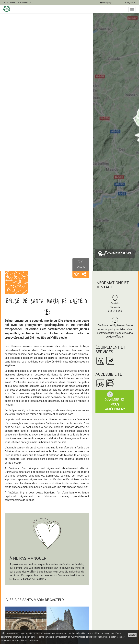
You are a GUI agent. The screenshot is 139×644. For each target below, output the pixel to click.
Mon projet (106, 3)
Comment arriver (115, 254)
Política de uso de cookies (90, 637)
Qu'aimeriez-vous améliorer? (115, 401)
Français (130, 3)
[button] (77, 274)
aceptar (132, 635)
